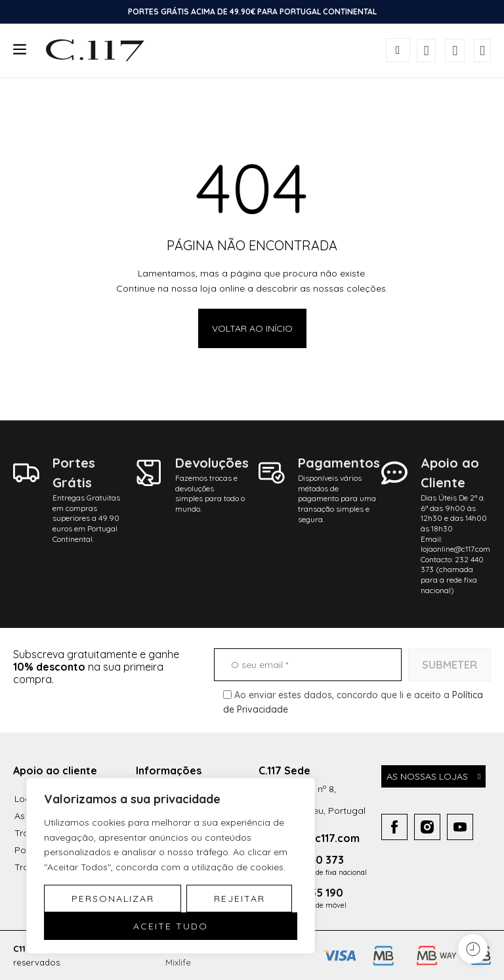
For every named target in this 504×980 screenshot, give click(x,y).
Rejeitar (240, 899)
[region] (171, 866)
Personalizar (113, 899)
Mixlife (178, 962)
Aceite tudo (171, 926)
